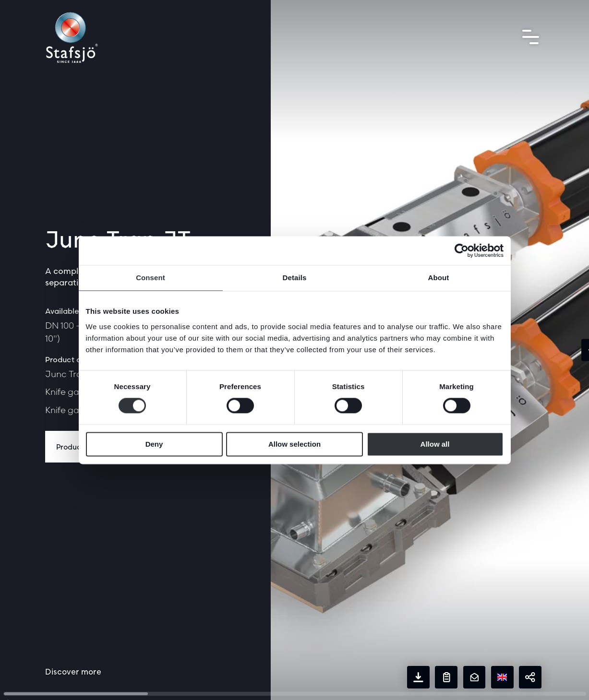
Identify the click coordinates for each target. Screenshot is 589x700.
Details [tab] (295, 278)
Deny (154, 444)
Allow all (435, 444)
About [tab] (439, 278)
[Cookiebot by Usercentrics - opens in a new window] (462, 250)
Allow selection (294, 444)
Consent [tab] (150, 278)
